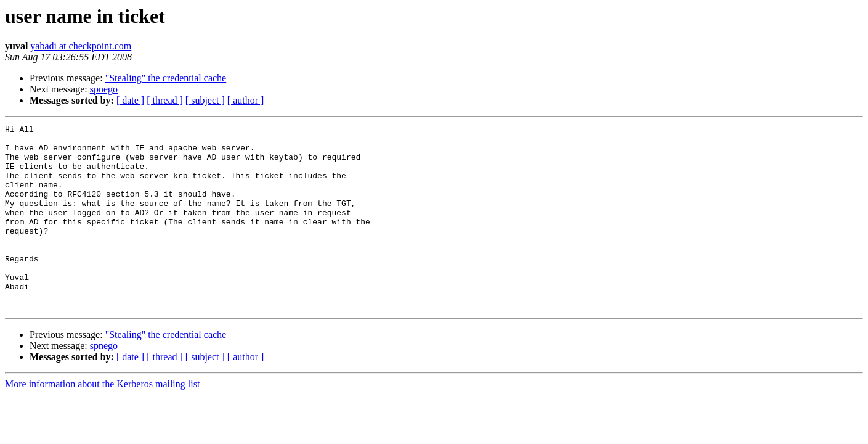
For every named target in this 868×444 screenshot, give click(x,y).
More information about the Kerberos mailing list (102, 421)
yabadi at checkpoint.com (81, 46)
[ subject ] (205, 100)
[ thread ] (165, 100)
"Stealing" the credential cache (166, 78)
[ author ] (246, 100)
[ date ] (130, 100)
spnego (104, 89)
